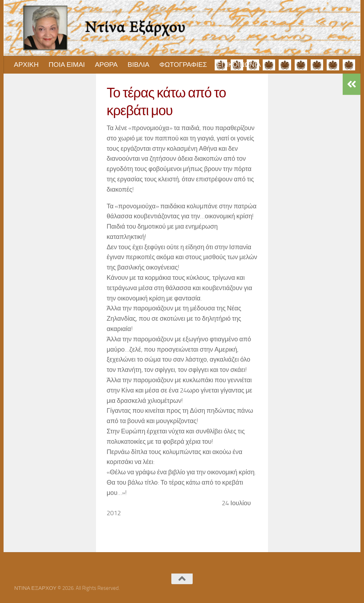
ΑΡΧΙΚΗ (26, 65)
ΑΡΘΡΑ (106, 65)
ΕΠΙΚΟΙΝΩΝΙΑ (239, 65)
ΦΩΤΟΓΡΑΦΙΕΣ (183, 65)
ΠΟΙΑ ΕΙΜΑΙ (67, 65)
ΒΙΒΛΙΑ (138, 65)
